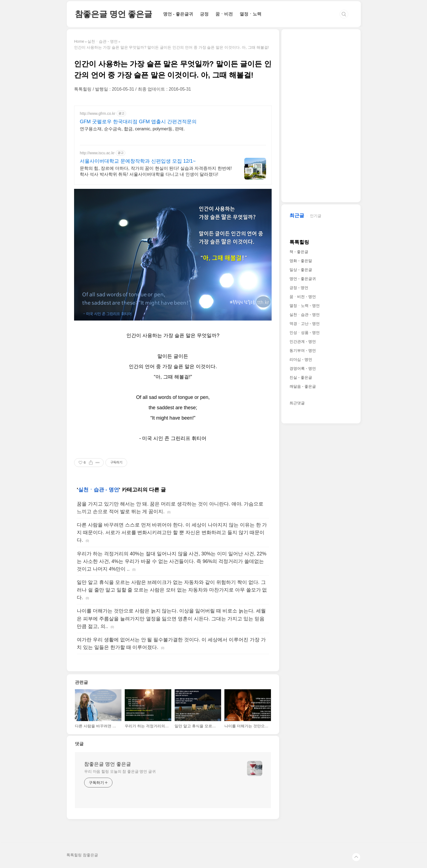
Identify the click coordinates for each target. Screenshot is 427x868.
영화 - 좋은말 (301, 261)
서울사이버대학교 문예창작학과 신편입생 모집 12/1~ (138, 161)
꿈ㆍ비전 (224, 14)
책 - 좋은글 (299, 252)
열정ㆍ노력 (251, 14)
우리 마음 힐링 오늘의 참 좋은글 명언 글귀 (120, 771)
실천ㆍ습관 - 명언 (99, 490)
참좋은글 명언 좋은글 (114, 14)
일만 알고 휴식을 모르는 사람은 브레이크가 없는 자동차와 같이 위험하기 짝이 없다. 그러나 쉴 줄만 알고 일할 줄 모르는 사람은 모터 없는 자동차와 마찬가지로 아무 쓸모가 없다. (172, 590)
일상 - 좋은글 (301, 270)
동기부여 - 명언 (303, 350)
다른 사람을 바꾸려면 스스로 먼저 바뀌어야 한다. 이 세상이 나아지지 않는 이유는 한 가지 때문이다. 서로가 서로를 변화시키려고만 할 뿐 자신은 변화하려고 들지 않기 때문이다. (172, 533)
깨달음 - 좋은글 (303, 386)
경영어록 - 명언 (303, 368)
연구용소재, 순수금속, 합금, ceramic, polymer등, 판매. (132, 129)
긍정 (204, 14)
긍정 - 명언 (299, 288)
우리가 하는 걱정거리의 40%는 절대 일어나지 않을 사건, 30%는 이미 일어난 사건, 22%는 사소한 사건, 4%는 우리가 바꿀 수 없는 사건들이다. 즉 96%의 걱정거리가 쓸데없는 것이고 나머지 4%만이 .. (172, 561)
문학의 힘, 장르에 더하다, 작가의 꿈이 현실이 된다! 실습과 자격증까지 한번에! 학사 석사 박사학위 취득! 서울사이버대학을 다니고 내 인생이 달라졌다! (156, 171)
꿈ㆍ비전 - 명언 (303, 297)
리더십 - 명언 (301, 359)
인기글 (316, 216)
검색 (344, 14)
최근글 (297, 216)
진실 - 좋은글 (301, 377)
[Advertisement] (321, 116)
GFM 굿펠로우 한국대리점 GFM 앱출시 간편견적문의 (138, 122)
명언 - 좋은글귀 (178, 14)
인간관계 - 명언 (303, 341)
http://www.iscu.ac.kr (97, 153)
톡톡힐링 (299, 242)
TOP (356, 857)
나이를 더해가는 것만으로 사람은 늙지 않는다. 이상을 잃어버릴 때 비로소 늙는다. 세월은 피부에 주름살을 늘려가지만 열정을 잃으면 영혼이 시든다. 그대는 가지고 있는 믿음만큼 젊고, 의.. (171, 618)
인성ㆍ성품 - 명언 (304, 333)
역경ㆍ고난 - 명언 (304, 324)
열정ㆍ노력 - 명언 (304, 306)
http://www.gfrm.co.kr (98, 113)
